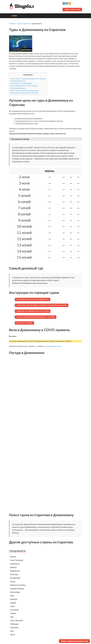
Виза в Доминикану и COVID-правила (24, 86)
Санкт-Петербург (17, 560)
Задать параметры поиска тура (74, 641)
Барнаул (13, 567)
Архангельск (15, 564)
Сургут (13, 606)
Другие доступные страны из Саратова (24, 93)
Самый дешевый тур (18, 81)
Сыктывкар (14, 610)
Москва (13, 557)
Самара (13, 603)
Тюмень (13, 613)
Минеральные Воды (18, 585)
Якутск (13, 635)
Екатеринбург (15, 578)
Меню (15, 16)
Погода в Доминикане (18, 88)
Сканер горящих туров (72, 9)
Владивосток (15, 571)
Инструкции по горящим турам (21, 83)
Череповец (14, 627)
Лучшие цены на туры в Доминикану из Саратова (28, 79)
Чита (12, 631)
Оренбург (14, 599)
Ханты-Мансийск (17, 620)
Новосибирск (15, 592)
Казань (13, 581)
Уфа (12, 617)
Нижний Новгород (17, 589)
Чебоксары (14, 624)
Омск (12, 596)
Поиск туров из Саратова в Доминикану (24, 90)
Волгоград (14, 574)
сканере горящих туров (52, 346)
